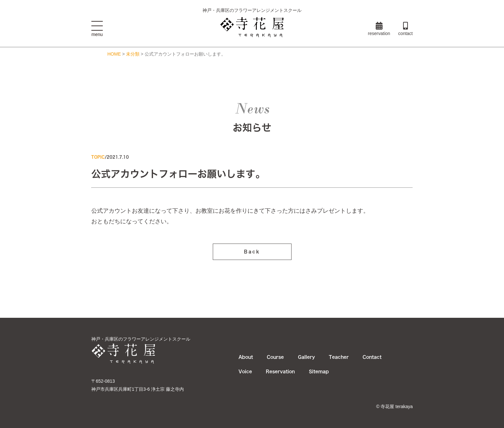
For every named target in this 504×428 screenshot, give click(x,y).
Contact (372, 357)
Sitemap (319, 371)
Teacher (339, 357)
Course (275, 357)
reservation (379, 29)
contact (405, 29)
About (246, 357)
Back (252, 254)
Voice (245, 371)
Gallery (306, 357)
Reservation (280, 371)
